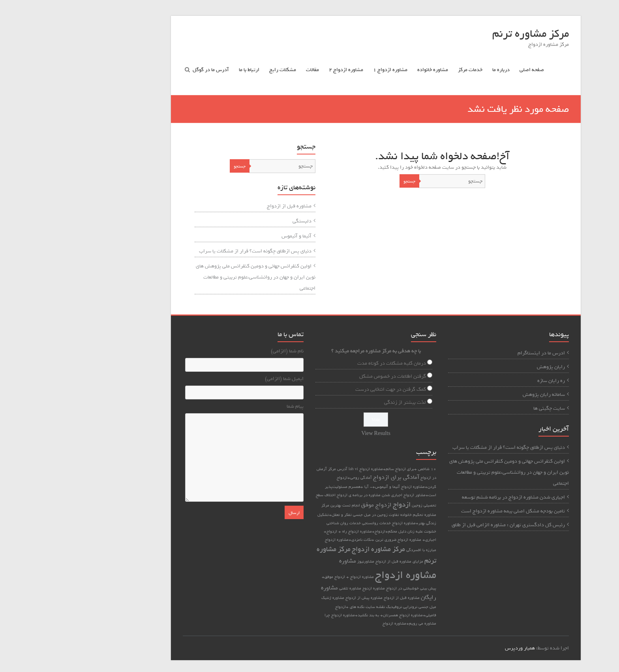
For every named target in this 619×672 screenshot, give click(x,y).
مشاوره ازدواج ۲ (280, 70)
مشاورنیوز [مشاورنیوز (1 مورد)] (299, 561)
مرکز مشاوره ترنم (464, 34)
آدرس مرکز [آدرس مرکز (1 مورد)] (271, 469)
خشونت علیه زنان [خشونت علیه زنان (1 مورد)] (355, 531)
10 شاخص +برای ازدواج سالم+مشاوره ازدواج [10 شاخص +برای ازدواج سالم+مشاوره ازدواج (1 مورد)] (331, 469)
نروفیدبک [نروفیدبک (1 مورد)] (328, 607)
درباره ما (435, 70)
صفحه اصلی (465, 70)
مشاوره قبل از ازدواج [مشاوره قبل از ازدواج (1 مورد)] (335, 598)
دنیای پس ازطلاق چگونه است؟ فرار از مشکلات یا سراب (189, 251)
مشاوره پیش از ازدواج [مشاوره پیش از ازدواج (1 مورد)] (298, 598)
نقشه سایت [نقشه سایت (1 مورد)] (309, 607)
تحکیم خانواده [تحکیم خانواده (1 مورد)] (345, 515)
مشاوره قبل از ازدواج (223, 206)
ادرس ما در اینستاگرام (475, 353)
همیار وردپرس (454, 648)
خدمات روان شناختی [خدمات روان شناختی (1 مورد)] (277, 523)
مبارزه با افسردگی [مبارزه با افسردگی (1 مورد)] (355, 550)
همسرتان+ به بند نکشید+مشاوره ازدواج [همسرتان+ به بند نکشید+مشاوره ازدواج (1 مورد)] (298, 615)
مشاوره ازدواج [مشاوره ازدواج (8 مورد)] (339, 575)
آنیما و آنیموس (230, 236)
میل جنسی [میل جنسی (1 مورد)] (361, 607)
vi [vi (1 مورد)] (290, 469)
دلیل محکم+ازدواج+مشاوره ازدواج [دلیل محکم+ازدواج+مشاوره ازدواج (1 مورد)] (311, 531)
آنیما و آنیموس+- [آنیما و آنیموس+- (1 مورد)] (319, 487)
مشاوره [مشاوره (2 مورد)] (281, 561)
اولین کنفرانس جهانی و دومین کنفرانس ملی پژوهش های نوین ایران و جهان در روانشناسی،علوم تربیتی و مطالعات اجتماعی (189, 277)
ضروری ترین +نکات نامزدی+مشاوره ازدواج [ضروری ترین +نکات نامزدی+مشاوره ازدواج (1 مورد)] (294, 540)
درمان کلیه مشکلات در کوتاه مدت (325, 363)
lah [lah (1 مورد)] (285, 469)
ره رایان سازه (485, 381)
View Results (309, 434)
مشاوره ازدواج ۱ (324, 70)
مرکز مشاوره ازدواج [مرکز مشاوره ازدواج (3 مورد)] (312, 549)
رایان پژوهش (485, 367)
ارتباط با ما (183, 70)
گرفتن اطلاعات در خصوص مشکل (326, 376)
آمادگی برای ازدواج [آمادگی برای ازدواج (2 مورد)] (330, 477)
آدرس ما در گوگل (144, 70)
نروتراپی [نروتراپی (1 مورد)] (344, 607)
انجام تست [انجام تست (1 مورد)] (285, 505)
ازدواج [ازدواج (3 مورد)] (335, 504)
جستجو (343, 181)
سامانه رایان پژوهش (477, 394)
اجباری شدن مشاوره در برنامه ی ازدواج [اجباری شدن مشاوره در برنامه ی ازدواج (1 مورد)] (303, 495)
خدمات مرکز (404, 70)
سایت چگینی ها (483, 408)
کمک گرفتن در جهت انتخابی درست (324, 389)
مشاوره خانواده (366, 70)
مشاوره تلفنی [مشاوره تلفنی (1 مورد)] (284, 588)
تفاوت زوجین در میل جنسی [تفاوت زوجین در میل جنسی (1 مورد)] (310, 515)
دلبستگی (236, 221)
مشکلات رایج (216, 70)
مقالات (246, 70)
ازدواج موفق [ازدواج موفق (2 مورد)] (310, 505)
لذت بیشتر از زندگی (339, 402)
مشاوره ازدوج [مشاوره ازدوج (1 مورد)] (307, 588)
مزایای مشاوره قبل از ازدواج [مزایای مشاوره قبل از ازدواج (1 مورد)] (333, 561)
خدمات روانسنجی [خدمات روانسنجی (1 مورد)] (310, 523)
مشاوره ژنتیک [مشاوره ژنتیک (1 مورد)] (266, 598)
